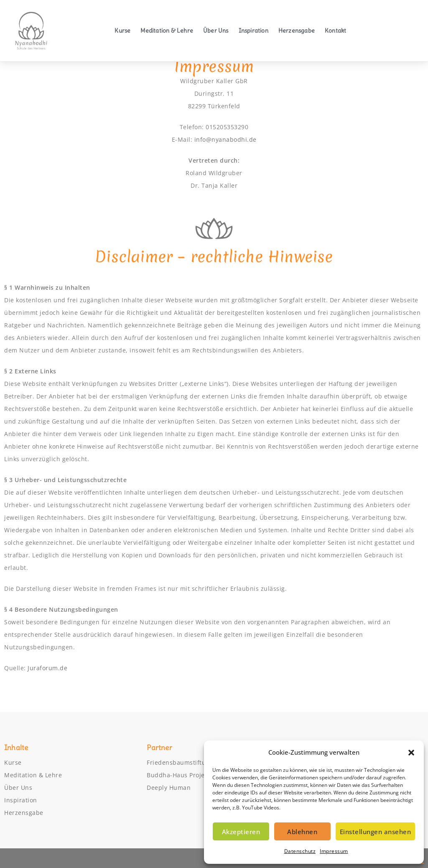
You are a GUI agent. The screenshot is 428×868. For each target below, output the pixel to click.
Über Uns (216, 31)
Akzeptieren (241, 832)
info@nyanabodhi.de (225, 139)
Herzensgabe (297, 31)
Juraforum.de (47, 668)
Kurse (122, 31)
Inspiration (253, 31)
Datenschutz (300, 851)
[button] (411, 753)
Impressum (334, 851)
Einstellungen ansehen (376, 832)
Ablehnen (302, 832)
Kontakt (335, 31)
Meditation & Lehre (167, 31)
